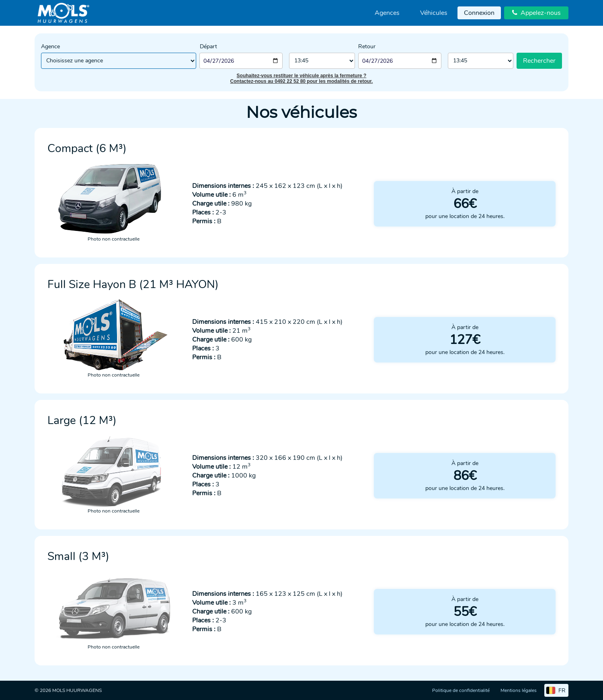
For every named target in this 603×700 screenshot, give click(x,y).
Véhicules (434, 13)
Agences (387, 13)
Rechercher (539, 61)
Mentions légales (519, 690)
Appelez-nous (536, 13)
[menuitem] (387, 13)
